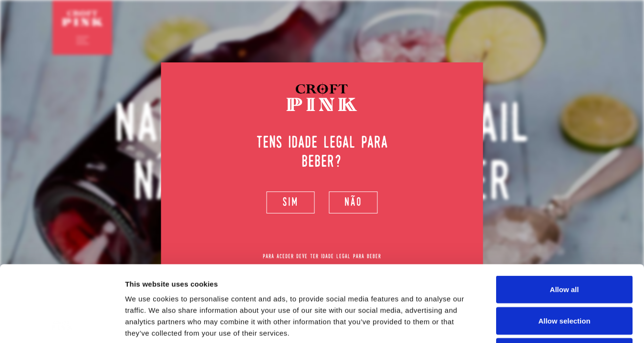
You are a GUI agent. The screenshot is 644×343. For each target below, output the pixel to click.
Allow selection (564, 249)
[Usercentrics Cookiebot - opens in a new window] (62, 324)
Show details (501, 324)
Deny (565, 280)
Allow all (565, 218)
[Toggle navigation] (82, 40)
